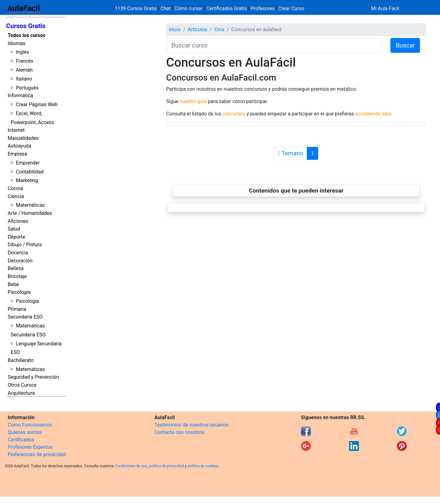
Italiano (24, 79)
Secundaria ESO (25, 317)
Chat (165, 8)
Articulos (198, 29)
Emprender (28, 163)
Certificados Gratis (227, 8)
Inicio (175, 29)
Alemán (24, 70)
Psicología (19, 292)
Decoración (20, 261)
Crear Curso (291, 8)
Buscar (405, 45)
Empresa (17, 154)
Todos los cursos (27, 35)
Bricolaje (17, 276)
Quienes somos (25, 432)
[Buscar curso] (274, 45)
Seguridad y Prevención (33, 377)
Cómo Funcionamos (30, 425)
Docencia (18, 253)
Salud (14, 229)
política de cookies (203, 466)
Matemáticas (30, 205)
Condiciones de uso (131, 466)
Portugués (27, 88)
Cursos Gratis (26, 26)
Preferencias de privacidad (37, 454)
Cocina (15, 188)
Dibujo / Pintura (25, 245)
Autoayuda (19, 146)
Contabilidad (30, 172)
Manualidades (23, 138)
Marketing (27, 180)
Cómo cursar (188, 8)
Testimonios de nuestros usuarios (192, 425)
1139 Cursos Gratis (136, 8)
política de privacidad (166, 466)
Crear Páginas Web (37, 104)
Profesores (263, 8)
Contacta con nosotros (179, 432)
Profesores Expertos (30, 447)
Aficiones (18, 221)
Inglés (22, 52)
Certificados (21, 440)
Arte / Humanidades (30, 213)
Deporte (16, 237)
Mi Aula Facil (385, 8)
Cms (219, 29)
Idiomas (16, 43)
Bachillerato (21, 360)
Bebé (13, 284)
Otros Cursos (22, 385)
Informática (20, 96)
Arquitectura (21, 393)
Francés (24, 61)
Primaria (17, 309)
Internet (16, 130)
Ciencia (16, 196)
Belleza (16, 268)
